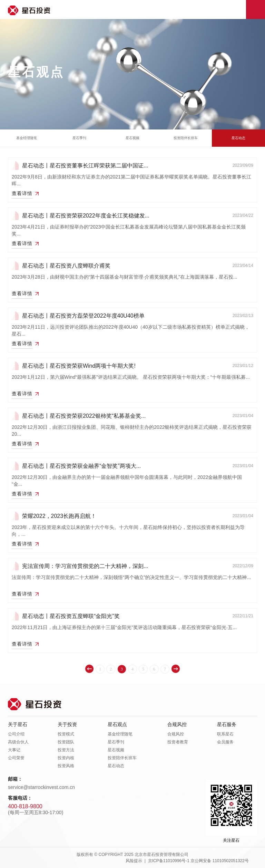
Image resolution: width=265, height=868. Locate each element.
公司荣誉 (16, 758)
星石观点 (117, 724)
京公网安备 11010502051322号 (220, 861)
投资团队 (66, 742)
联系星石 (225, 734)
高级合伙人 (18, 742)
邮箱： (15, 779)
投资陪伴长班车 (186, 138)
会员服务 (225, 742)
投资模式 (66, 734)
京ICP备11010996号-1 (169, 861)
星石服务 (227, 724)
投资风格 (66, 766)
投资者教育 (178, 742)
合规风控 (177, 724)
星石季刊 (79, 138)
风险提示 (134, 861)
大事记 (14, 750)
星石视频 (132, 138)
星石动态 (238, 138)
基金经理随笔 (27, 138)
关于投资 (67, 724)
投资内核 (66, 758)
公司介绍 (16, 734)
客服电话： (20, 798)
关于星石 (18, 724)
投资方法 (66, 750)
